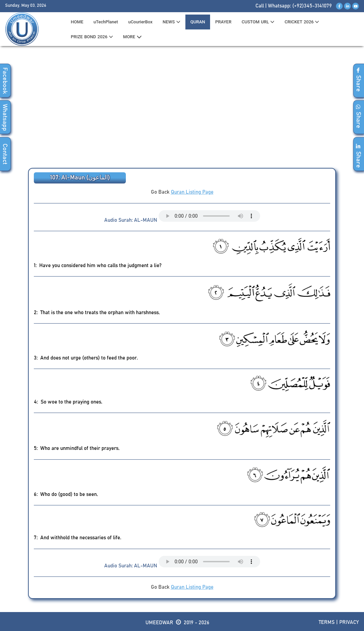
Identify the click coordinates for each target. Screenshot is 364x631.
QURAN (198, 22)
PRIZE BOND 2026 (92, 37)
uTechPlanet (106, 22)
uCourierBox (140, 22)
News (172, 22)
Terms (327, 622)
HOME (77, 22)
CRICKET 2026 (302, 22)
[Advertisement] (182, 109)
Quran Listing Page (192, 192)
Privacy (349, 622)
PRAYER (223, 22)
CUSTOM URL (258, 22)
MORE (132, 37)
